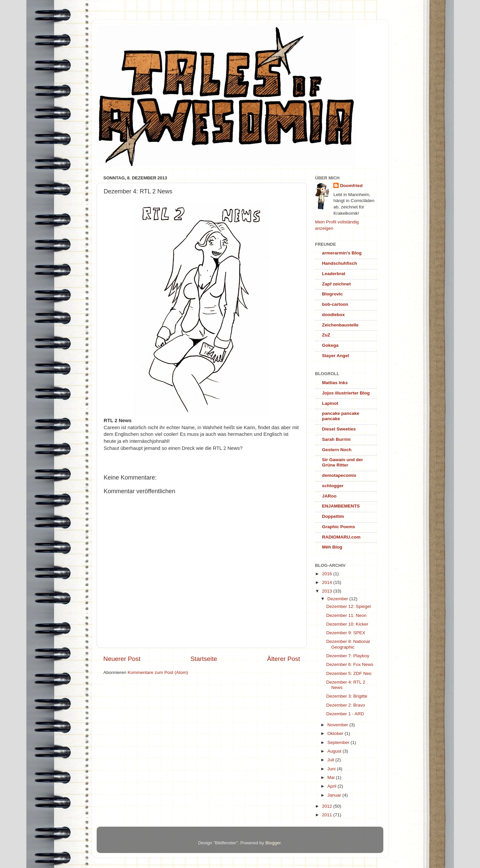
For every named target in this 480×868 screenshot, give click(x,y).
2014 (328, 582)
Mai (332, 777)
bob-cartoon (335, 304)
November (338, 725)
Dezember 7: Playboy (348, 656)
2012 (328, 806)
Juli (331, 760)
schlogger (333, 486)
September (339, 742)
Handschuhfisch (339, 263)
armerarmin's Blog (342, 253)
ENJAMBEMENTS (341, 506)
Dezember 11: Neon (346, 615)
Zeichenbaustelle (340, 325)
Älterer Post (283, 659)
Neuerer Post (122, 659)
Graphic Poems (338, 527)
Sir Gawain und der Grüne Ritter (342, 462)
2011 (328, 815)
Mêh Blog (332, 547)
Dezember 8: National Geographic (348, 644)
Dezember (338, 599)
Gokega (330, 345)
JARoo (329, 496)
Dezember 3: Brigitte (347, 696)
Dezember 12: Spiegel (349, 606)
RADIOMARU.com (341, 537)
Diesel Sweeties (339, 429)
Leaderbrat (334, 274)
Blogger (273, 843)
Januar (335, 795)
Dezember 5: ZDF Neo (349, 673)
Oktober (336, 733)
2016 (328, 574)
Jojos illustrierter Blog (346, 393)
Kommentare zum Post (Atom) (158, 672)
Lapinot (330, 403)
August (335, 751)
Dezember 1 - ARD (345, 714)
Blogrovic (332, 294)
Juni (332, 769)
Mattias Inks (335, 383)
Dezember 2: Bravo (346, 705)
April (332, 786)
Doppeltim (333, 516)
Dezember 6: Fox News (350, 664)
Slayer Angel (335, 356)
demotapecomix (339, 475)
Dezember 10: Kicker (347, 624)
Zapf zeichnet (336, 284)
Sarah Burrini (336, 439)
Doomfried (351, 186)
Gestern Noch (337, 450)
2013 (328, 591)
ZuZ (326, 335)
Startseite (204, 659)
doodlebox (333, 315)
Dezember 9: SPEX (346, 633)
